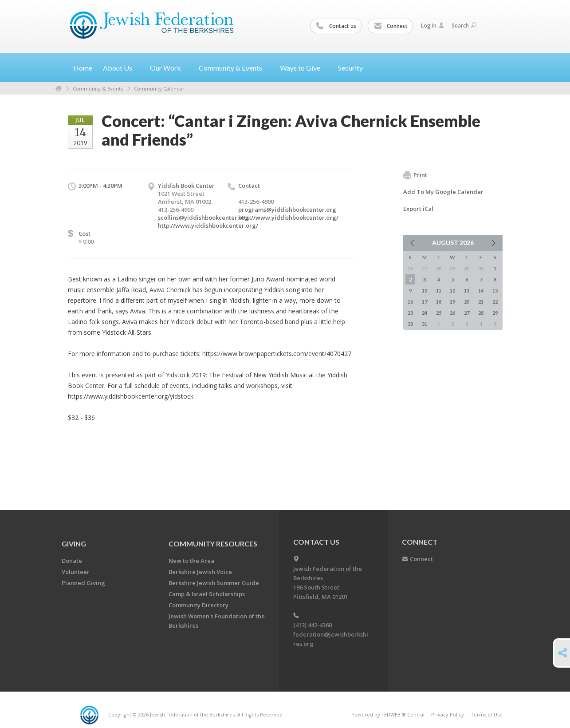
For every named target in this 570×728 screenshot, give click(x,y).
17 (425, 302)
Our (169, 68)
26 (452, 313)
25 (439, 313)
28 (481, 313)
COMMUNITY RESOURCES (213, 544)
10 (425, 291)
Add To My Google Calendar (443, 192)
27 (467, 313)
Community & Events (98, 89)
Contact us (336, 26)
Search (464, 26)
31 (425, 324)
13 (467, 291)
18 (439, 302)
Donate (72, 561)
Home (83, 68)
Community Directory (199, 605)
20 (467, 302)
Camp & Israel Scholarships (207, 594)
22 (495, 302)
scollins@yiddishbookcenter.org (203, 218)
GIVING (74, 544)
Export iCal (418, 209)
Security (350, 68)
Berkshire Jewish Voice (200, 572)
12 (452, 291)
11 (439, 291)
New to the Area (191, 561)
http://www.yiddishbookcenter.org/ (208, 226)
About (121, 68)
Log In (432, 26)
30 (410, 324)
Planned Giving (83, 583)
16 (410, 302)
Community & (234, 68)
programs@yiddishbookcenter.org (287, 210)
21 (481, 302)
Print (415, 175)
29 (495, 313)
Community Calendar (159, 89)
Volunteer (76, 572)
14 (481, 291)
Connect (391, 26)
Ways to (304, 68)
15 (495, 291)
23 (410, 313)
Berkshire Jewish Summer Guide (214, 583)
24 (425, 313)
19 (452, 302)
